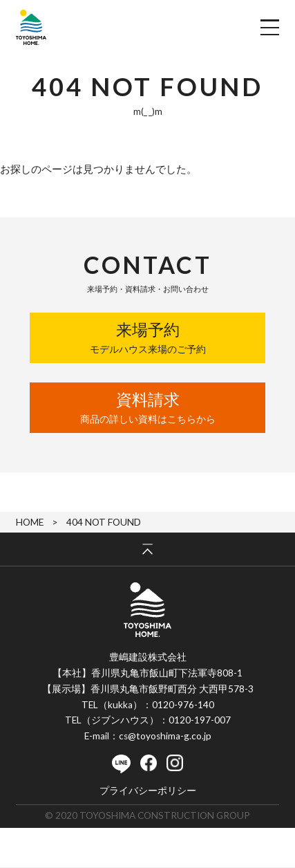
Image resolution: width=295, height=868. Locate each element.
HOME (30, 522)
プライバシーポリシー (148, 791)
